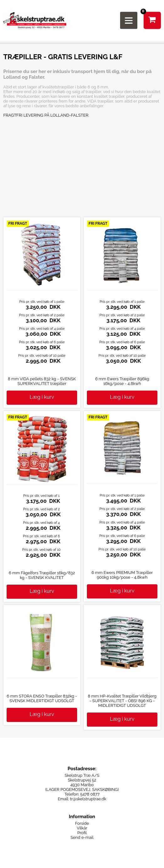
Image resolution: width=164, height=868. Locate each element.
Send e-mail (82, 837)
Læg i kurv (42, 397)
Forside (82, 823)
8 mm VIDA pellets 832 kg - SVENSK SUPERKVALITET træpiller (42, 381)
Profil (82, 833)
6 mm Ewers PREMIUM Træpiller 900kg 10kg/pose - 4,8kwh (122, 575)
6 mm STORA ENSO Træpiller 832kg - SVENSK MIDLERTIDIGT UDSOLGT (42, 698)
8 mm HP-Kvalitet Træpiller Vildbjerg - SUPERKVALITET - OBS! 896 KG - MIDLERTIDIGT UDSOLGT (122, 701)
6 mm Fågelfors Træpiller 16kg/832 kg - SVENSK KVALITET (42, 575)
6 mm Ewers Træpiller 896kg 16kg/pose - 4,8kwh (122, 381)
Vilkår (82, 828)
